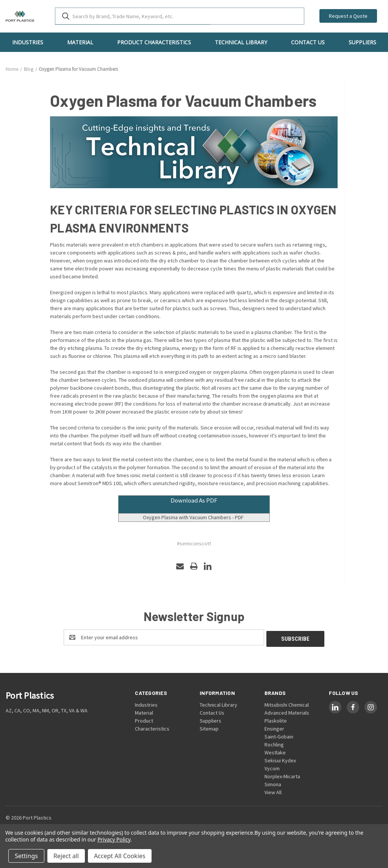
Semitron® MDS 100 (99, 483)
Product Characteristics (154, 42)
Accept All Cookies (120, 856)
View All (273, 791)
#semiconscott (194, 543)
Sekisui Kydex (280, 759)
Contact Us (308, 42)
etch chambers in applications (163, 245)
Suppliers (362, 42)
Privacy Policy (114, 839)
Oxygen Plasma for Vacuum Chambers (183, 100)
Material (80, 42)
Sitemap (209, 727)
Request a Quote (348, 16)
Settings (26, 856)
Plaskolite (276, 719)
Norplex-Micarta (282, 775)
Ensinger (274, 727)
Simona (273, 783)
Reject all (66, 856)
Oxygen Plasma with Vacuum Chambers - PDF (194, 517)
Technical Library (241, 42)
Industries (28, 42)
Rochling (274, 743)
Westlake (275, 751)
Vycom (272, 767)
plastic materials (285, 269)
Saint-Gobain (279, 735)
